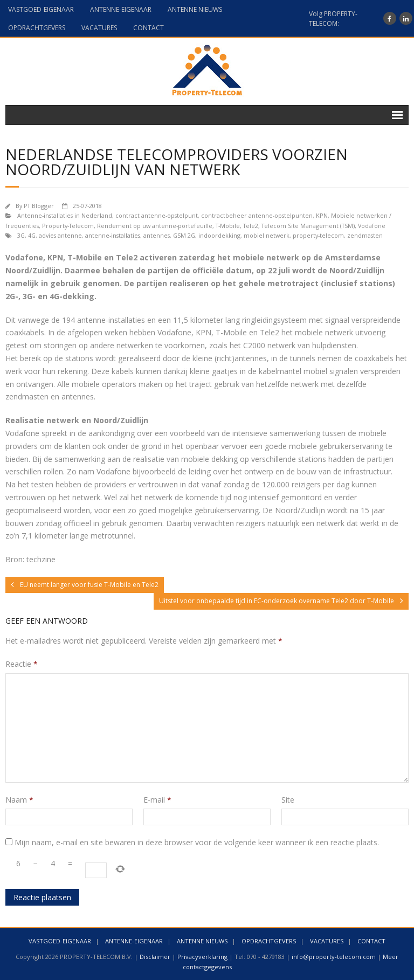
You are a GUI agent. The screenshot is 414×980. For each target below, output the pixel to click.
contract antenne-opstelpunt (157, 215)
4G (32, 235)
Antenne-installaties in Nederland (65, 215)
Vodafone (372, 226)
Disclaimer (155, 957)
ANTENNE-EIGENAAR (121, 9)
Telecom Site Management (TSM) (308, 226)
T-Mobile (228, 226)
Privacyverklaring (202, 957)
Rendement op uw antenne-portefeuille (155, 226)
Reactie (22, 664)
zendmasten (365, 235)
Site (288, 800)
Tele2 (251, 226)
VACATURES (99, 28)
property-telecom (318, 235)
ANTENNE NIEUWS (195, 9)
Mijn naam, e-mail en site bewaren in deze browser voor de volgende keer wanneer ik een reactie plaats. (197, 842)
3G (21, 235)
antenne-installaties (113, 235)
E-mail (157, 800)
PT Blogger (39, 206)
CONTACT (149, 28)
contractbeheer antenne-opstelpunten (257, 215)
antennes (157, 235)
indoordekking (219, 235)
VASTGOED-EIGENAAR (41, 9)
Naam (19, 800)
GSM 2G (184, 235)
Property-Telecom (68, 226)
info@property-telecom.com (334, 957)
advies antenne (60, 235)
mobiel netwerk (267, 235)
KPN (322, 215)
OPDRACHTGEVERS (37, 28)
